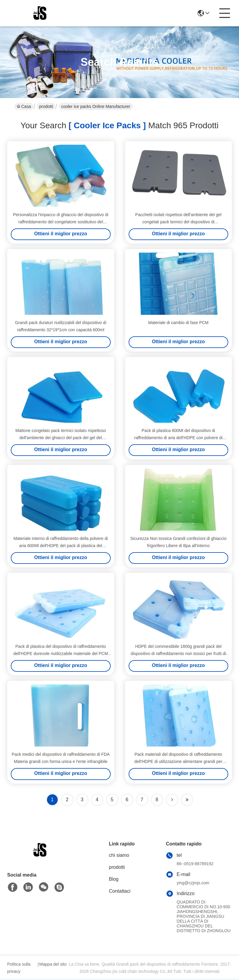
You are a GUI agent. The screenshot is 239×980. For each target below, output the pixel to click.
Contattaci (120, 893)
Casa (24, 106)
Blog (114, 881)
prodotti (46, 106)
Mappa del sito (53, 966)
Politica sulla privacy (19, 969)
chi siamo (119, 857)
